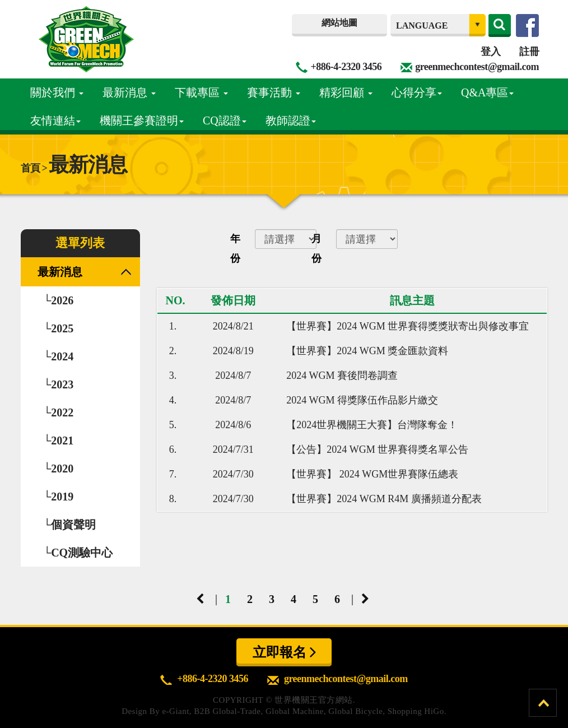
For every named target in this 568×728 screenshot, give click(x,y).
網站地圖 (339, 23)
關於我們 (57, 92)
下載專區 (201, 92)
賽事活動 (274, 92)
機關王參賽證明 (142, 120)
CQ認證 (225, 120)
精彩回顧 (346, 92)
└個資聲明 (69, 525)
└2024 (58, 356)
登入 (490, 52)
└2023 (58, 384)
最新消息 (129, 92)
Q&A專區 (487, 92)
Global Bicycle (355, 711)
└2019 (58, 497)
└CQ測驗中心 (78, 553)
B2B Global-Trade (227, 711)
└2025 (58, 328)
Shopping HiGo (416, 711)
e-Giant (175, 711)
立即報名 (284, 652)
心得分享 (417, 92)
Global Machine (295, 711)
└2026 (58, 300)
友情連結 (55, 120)
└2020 (58, 469)
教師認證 (291, 120)
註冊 (529, 52)
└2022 (58, 412)
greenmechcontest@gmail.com (477, 67)
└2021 (58, 440)
